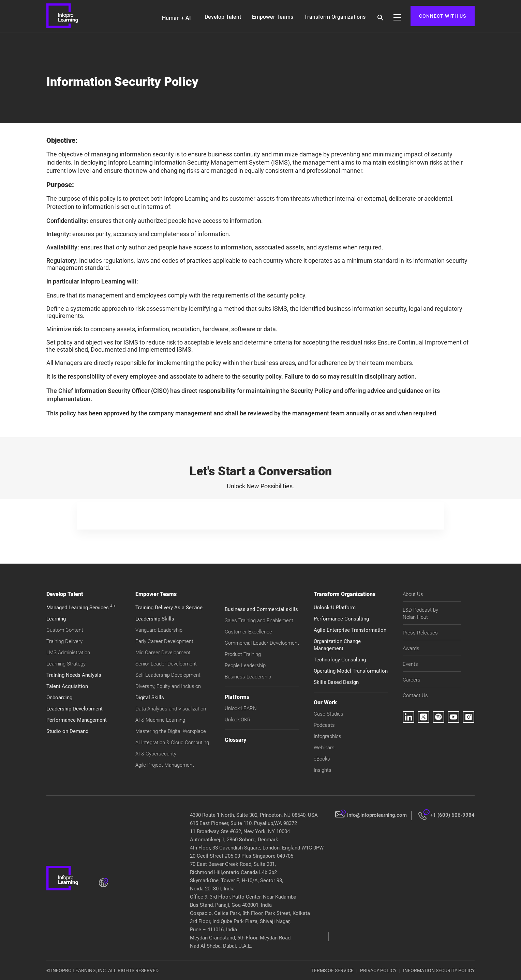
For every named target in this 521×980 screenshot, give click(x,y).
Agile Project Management (165, 765)
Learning (56, 619)
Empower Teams (273, 17)
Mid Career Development (163, 653)
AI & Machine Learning (160, 720)
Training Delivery (64, 641)
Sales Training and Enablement (259, 621)
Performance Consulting (341, 619)
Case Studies (329, 714)
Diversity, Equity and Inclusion (168, 686)
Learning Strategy (66, 664)
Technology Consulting (340, 660)
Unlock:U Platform (335, 608)
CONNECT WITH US (443, 16)
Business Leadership (248, 677)
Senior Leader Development (166, 664)
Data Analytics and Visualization (171, 709)
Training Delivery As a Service (169, 608)
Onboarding (59, 698)
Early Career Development (164, 641)
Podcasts (324, 725)
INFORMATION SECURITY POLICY (439, 970)
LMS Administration (68, 653)
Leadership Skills (155, 619)
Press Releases (420, 633)
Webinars (324, 748)
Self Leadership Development (168, 675)
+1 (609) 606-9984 (452, 815)
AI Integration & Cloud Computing (172, 742)
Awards (411, 648)
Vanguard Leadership (159, 630)
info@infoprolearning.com (377, 815)
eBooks (322, 759)
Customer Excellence (248, 632)
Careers (412, 680)
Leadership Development (75, 709)
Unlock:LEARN (241, 708)
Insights (323, 770)
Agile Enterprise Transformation (350, 630)
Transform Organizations (335, 17)
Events (410, 664)
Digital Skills (150, 698)
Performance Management (77, 720)
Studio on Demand (67, 731)
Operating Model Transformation (351, 671)
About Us (413, 594)
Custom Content (65, 630)
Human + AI (176, 18)
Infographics (328, 736)
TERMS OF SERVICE (332, 970)
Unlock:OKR (238, 720)
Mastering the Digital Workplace (171, 731)
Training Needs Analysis (74, 675)
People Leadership (245, 665)
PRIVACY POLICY (378, 970)
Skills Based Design (336, 682)
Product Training (243, 654)
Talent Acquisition (67, 686)
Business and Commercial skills (261, 609)
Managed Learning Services (81, 608)
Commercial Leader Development (262, 643)
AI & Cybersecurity (156, 754)
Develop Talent (223, 17)
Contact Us (415, 695)
